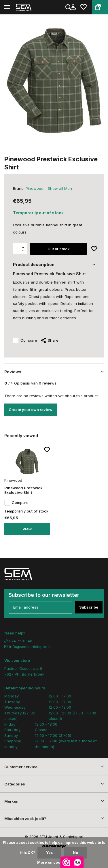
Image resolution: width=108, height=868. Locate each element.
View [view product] (27, 529)
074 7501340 (18, 641)
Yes (49, 853)
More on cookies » (54, 862)
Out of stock (59, 249)
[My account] (73, 7)
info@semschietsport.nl (28, 647)
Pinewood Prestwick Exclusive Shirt (23, 490)
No (75, 853)
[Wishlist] (84, 7)
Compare (25, 341)
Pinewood (35, 188)
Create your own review (31, 410)
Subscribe (89, 607)
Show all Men (60, 188)
